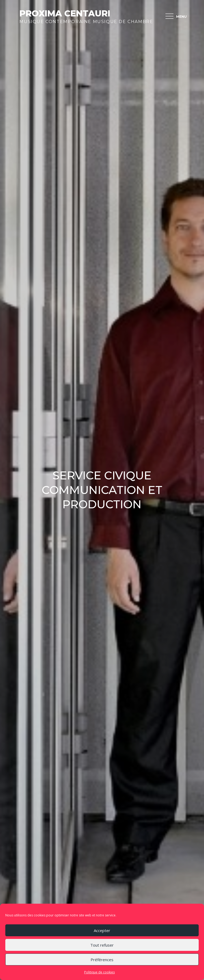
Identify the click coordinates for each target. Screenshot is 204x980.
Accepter (102, 930)
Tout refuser (102, 945)
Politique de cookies (99, 972)
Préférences (102, 960)
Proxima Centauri (65, 13)
